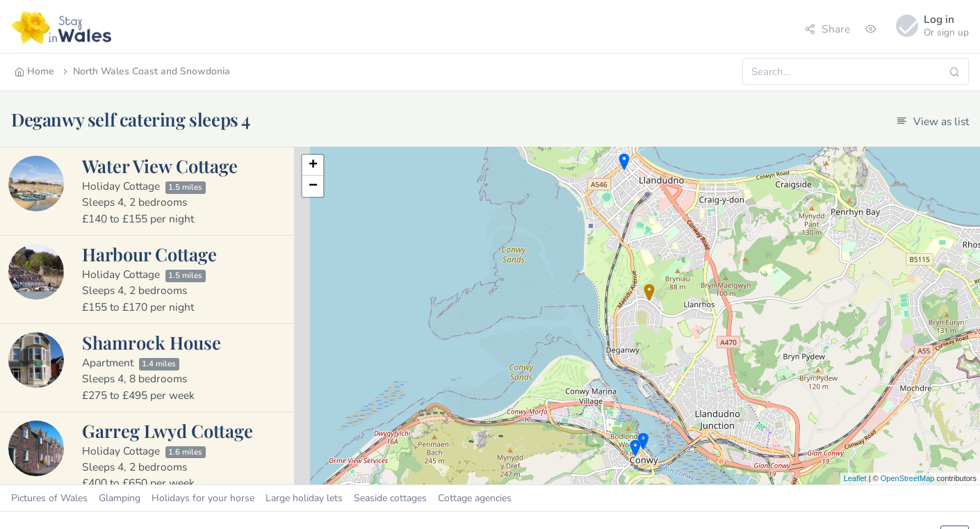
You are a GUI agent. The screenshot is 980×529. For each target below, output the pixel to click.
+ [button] (313, 165)
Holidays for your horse (203, 498)
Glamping (120, 498)
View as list (933, 121)
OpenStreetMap (908, 478)
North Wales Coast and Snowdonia (145, 71)
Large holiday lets (304, 498)
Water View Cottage (160, 165)
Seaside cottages (390, 498)
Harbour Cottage (149, 254)
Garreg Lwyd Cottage (168, 430)
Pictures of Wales (49, 498)
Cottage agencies (475, 498)
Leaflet (855, 478)
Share (827, 29)
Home (34, 71)
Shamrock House (152, 342)
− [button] (313, 186)
